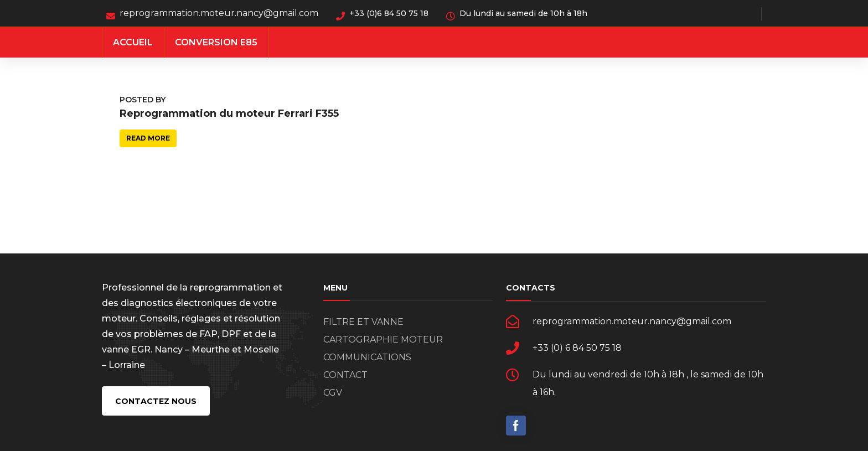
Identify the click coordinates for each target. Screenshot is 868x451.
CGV (333, 393)
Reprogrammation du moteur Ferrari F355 (229, 113)
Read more (148, 138)
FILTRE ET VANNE (363, 322)
